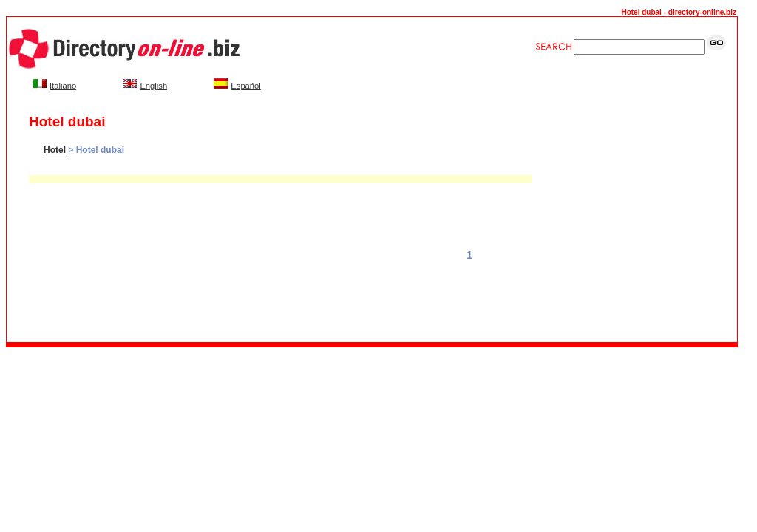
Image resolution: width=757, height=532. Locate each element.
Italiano (63, 86)
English (153, 86)
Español (245, 86)
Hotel (55, 150)
